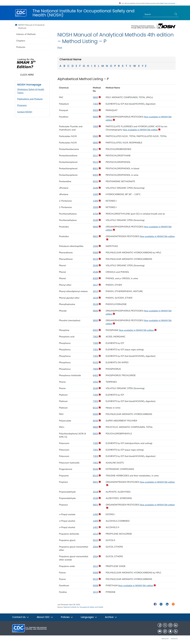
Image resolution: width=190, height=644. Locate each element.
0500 (97, 136)
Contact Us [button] (21, 617)
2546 (97, 272)
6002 (97, 330)
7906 (97, 126)
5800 (97, 97)
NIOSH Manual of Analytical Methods (31, 26)
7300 (97, 343)
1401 (97, 527)
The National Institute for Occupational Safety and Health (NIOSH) (83, 13)
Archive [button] (111, 617)
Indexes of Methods (26, 34)
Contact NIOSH (25, 112)
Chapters (21, 41)
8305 (97, 278)
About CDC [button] (45, 617)
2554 (97, 547)
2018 (97, 492)
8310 (97, 408)
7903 (97, 337)
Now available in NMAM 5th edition (142, 130)
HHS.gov (165, 639)
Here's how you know (168, 3)
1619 (97, 298)
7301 (97, 350)
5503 (97, 434)
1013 (97, 534)
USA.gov (174, 639)
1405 (97, 521)
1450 (97, 514)
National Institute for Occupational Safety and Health (83, 607)
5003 (97, 110)
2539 (97, 498)
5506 (97, 253)
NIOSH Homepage (29, 85)
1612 (97, 566)
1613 (97, 592)
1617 (97, 285)
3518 (97, 304)
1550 (97, 246)
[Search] (158, 14)
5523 (97, 540)
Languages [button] (89, 617)
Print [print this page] (60, 48)
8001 (97, 168)
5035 (97, 421)
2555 (97, 207)
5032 (97, 181)
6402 (97, 375)
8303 (97, 175)
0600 (97, 143)
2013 (97, 291)
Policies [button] (67, 617)
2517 (97, 156)
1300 (97, 201)
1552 (97, 382)
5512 (97, 162)
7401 (97, 463)
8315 (97, 476)
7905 (97, 369)
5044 (97, 469)
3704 (97, 214)
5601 (97, 236)
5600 (97, 117)
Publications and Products (30, 99)
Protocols (21, 47)
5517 (97, 149)
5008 (97, 586)
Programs (22, 105)
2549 (97, 188)
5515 (97, 259)
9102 (97, 362)
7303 (97, 104)
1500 (97, 194)
